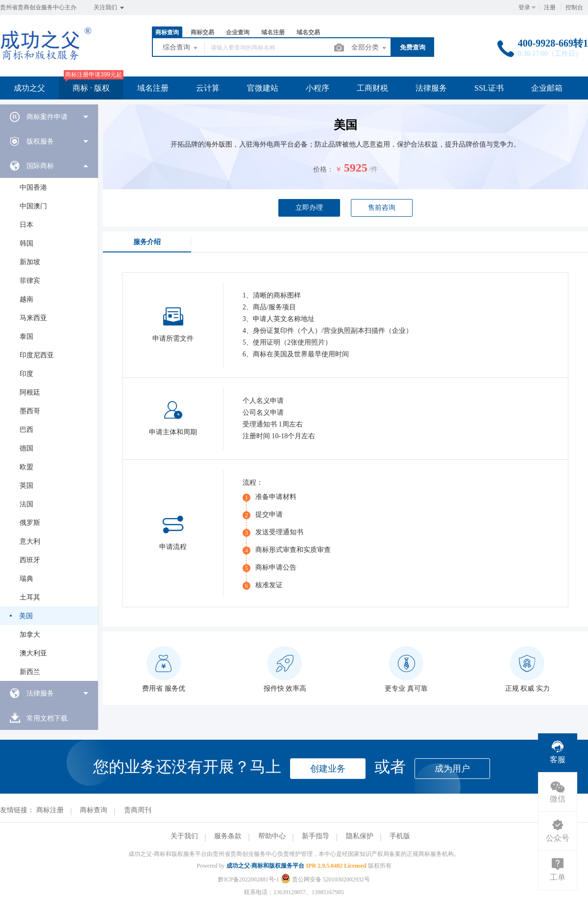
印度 (26, 374)
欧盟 (26, 467)
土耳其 (30, 597)
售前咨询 (382, 208)
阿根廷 (30, 392)
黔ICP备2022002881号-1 (249, 879)
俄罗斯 (30, 523)
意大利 (30, 541)
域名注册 (273, 32)
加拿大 (30, 635)
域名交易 (308, 32)
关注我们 (110, 8)
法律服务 (431, 88)
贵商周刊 (138, 810)
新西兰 (30, 672)
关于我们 (184, 836)
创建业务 (328, 769)
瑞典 (26, 579)
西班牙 (30, 560)
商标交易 (202, 32)
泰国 (26, 337)
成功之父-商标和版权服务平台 (266, 866)
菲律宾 (30, 281)
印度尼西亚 (37, 355)
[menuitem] (49, 117)
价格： (323, 169)
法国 (26, 504)
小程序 (318, 88)
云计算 (208, 88)
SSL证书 (489, 88)
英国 (26, 486)
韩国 (26, 243)
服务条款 (228, 836)
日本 (26, 225)
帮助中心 (272, 836)
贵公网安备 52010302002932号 (325, 879)
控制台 (574, 7)
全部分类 (369, 48)
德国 (26, 448)
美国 (26, 616)
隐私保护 (360, 836)
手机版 (400, 836)
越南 (26, 299)
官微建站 (263, 88)
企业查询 (238, 32)
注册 (550, 7)
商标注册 (50, 810)
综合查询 (181, 48)
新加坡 (30, 262)
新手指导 (316, 836)
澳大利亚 (33, 653)
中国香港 (33, 187)
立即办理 (309, 208)
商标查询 (167, 32)
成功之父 (29, 88)
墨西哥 (30, 411)
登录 (524, 7)
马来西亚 (33, 318)
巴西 (26, 430)
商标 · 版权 (91, 88)
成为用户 (452, 769)
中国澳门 (33, 206)
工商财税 (372, 88)
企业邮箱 (547, 88)
